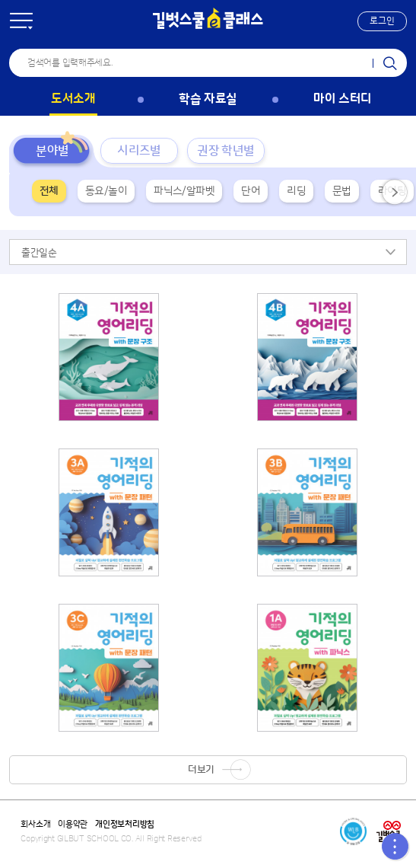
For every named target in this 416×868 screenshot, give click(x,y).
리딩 (296, 191)
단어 (251, 191)
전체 (49, 191)
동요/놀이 (106, 191)
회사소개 (35, 825)
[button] (382, 21)
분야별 (52, 151)
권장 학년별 (225, 151)
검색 (390, 63)
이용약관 (73, 825)
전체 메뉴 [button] (21, 21)
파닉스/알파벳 (184, 191)
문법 (342, 191)
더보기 (201, 770)
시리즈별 (139, 151)
